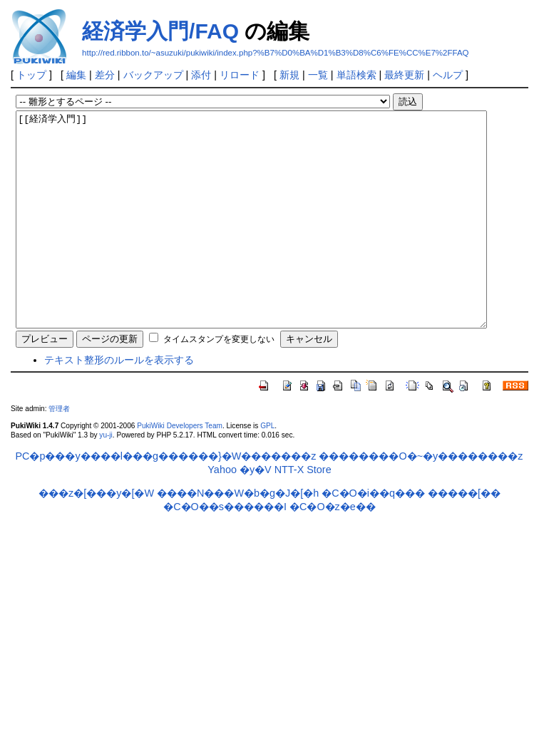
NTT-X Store (303, 512)
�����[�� (464, 536)
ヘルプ (448, 75)
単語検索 (356, 75)
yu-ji (106, 478)
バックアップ (153, 75)
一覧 (318, 75)
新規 (289, 75)
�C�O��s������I (225, 549)
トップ (31, 75)
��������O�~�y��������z (421, 499)
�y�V (256, 512)
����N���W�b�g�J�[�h (238, 536)
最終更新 (404, 75)
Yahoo (222, 512)
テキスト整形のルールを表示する (119, 403)
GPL (267, 468)
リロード (240, 75)
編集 (76, 75)
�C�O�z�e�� (333, 549)
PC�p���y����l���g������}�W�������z (166, 499)
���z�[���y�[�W (96, 536)
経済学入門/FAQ (160, 31)
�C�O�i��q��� (373, 536)
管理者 (59, 451)
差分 (105, 75)
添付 (201, 75)
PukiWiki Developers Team (180, 468)
